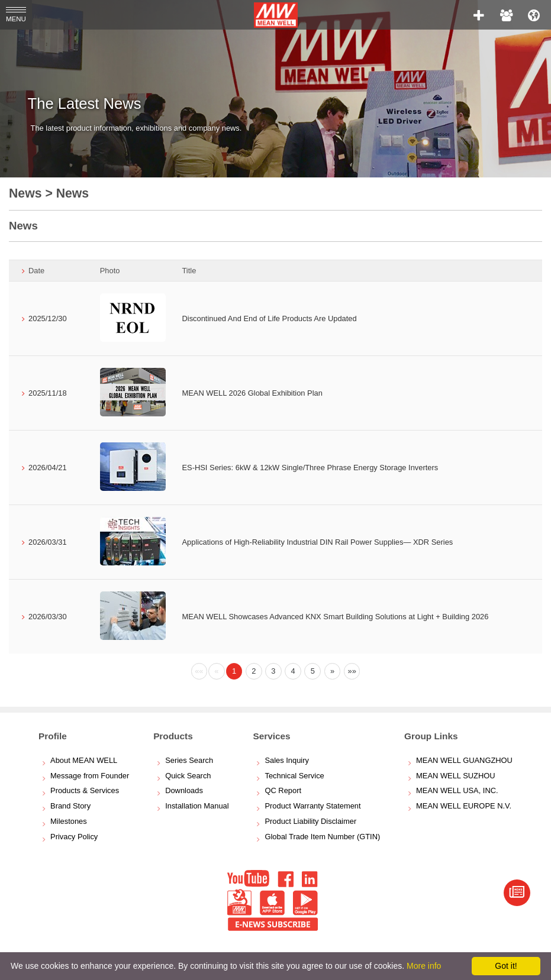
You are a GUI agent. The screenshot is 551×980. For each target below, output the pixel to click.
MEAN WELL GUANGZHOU (464, 760)
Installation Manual (197, 806)
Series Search (189, 760)
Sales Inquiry (287, 760)
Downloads (184, 790)
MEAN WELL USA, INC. (457, 790)
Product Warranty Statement (312, 806)
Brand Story (70, 806)
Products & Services (85, 790)
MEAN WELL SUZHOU (455, 776)
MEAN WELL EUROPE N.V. (464, 806)
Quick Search (188, 776)
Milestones (69, 821)
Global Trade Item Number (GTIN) (322, 837)
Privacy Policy (74, 837)
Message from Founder (90, 776)
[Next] (333, 671)
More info (424, 966)
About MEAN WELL (84, 760)
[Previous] (199, 671)
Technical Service (294, 776)
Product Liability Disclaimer (310, 821)
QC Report (283, 790)
